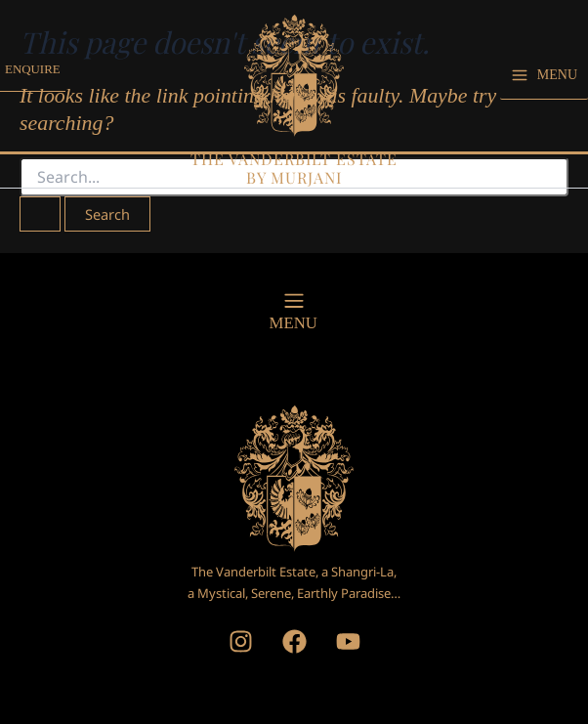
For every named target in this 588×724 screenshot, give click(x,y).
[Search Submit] (40, 214)
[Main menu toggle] (544, 86)
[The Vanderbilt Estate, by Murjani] (294, 85)
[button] (36, 87)
